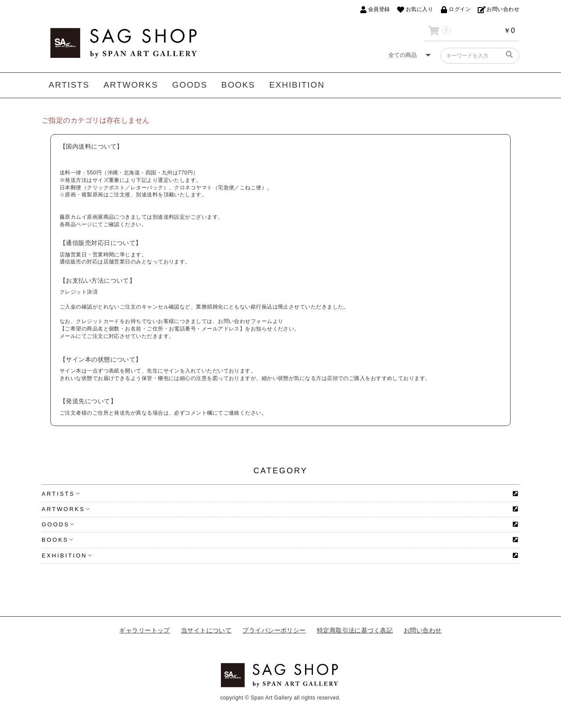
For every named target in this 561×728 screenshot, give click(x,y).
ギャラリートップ (145, 630)
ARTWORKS (131, 85)
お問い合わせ (423, 630)
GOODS (190, 85)
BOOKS (238, 85)
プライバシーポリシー (274, 630)
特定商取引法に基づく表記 (355, 630)
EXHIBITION (297, 85)
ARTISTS (69, 85)
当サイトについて (206, 630)
